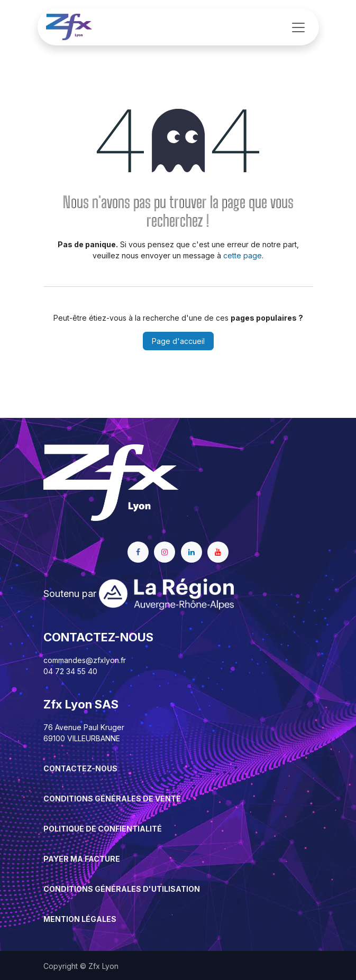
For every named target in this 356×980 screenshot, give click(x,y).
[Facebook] (138, 552)
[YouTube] (218, 552)
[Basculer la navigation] (298, 27)
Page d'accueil (178, 341)
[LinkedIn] (191, 552)
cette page (243, 255)
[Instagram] (165, 552)
